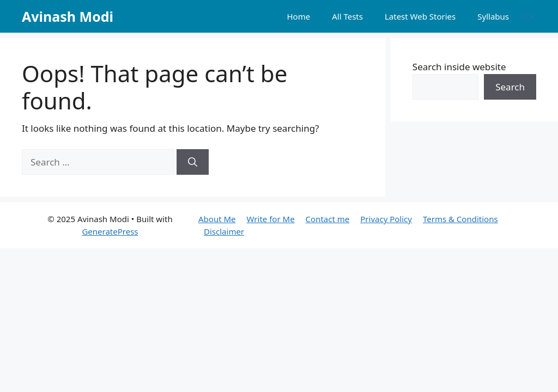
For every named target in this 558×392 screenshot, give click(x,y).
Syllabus (493, 16)
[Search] (193, 162)
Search (510, 87)
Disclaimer (224, 231)
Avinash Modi (68, 16)
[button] (528, 17)
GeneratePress (110, 231)
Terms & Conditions (460, 219)
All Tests (347, 16)
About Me (217, 219)
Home (298, 16)
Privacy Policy (386, 219)
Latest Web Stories (420, 16)
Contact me (328, 219)
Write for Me (271, 219)
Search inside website (459, 67)
